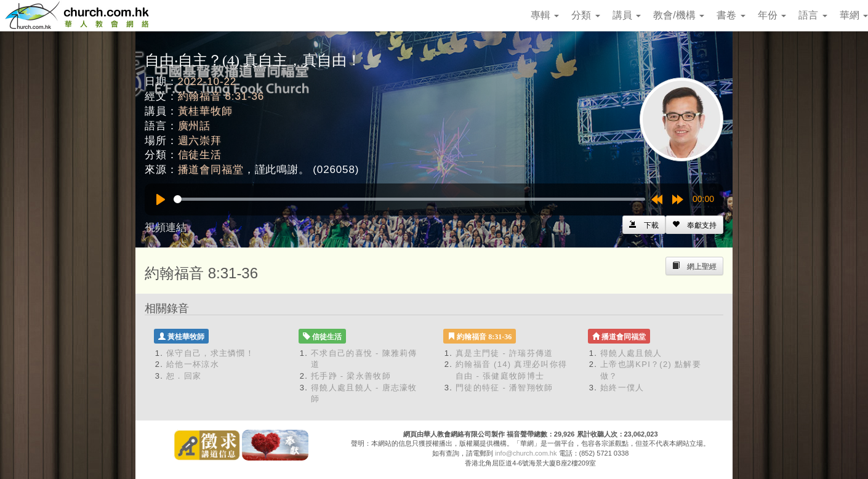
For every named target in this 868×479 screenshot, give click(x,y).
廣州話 (195, 126)
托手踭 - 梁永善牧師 (351, 376)
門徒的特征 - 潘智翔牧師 (504, 388)
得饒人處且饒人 (631, 353)
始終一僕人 (622, 388)
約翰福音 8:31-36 (221, 96)
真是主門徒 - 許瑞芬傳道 (504, 353)
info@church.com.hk (526, 453)
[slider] (409, 199)
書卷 (731, 15)
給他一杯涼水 (193, 364)
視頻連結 (166, 227)
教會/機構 (679, 15)
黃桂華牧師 (205, 111)
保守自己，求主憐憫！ (210, 353)
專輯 (545, 15)
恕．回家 (184, 376)
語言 (813, 15)
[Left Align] (694, 225)
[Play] (161, 199)
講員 (627, 15)
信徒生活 (200, 155)
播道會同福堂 (211, 170)
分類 (585, 15)
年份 (772, 15)
